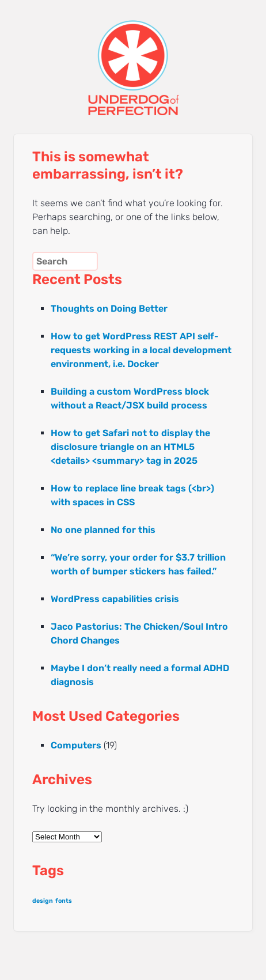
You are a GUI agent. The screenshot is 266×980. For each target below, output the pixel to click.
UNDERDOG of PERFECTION (133, 58)
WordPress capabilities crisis (115, 599)
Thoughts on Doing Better (109, 309)
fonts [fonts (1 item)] (64, 901)
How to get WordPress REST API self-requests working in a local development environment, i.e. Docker (141, 350)
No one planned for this (103, 530)
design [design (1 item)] (43, 901)
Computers (76, 745)
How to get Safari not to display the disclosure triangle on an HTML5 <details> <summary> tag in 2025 (130, 447)
